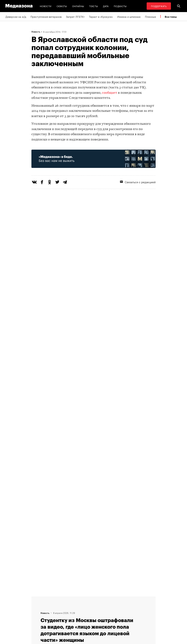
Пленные (150, 16)
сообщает (110, 93)
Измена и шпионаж (129, 16)
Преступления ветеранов (46, 16)
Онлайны (78, 6)
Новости (46, 6)
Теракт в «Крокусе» (101, 16)
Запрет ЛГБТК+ (75, 16)
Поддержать (159, 6)
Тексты (93, 6)
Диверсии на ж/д (16, 16)
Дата (106, 6)
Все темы (171, 17)
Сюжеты (62, 6)
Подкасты (120, 6)
